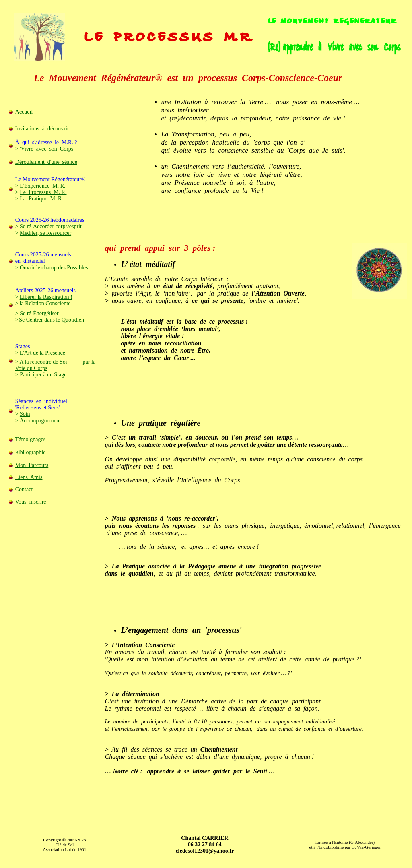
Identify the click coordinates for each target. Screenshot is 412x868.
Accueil (24, 112)
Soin (25, 414)
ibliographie (32, 452)
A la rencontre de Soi (43, 362)
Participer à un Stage (43, 375)
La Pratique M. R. (41, 199)
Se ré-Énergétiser (39, 313)
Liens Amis (29, 477)
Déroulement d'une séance (46, 162)
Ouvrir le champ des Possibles (54, 268)
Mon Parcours (32, 465)
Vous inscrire (31, 502)
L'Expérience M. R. (42, 186)
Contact (24, 489)
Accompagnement (40, 421)
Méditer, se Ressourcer (45, 233)
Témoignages (30, 439)
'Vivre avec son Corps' (47, 149)
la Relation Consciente (45, 303)
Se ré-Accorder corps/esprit (51, 226)
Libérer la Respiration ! (46, 297)
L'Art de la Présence (42, 353)
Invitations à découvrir (42, 129)
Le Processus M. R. (43, 192)
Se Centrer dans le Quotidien (51, 320)
